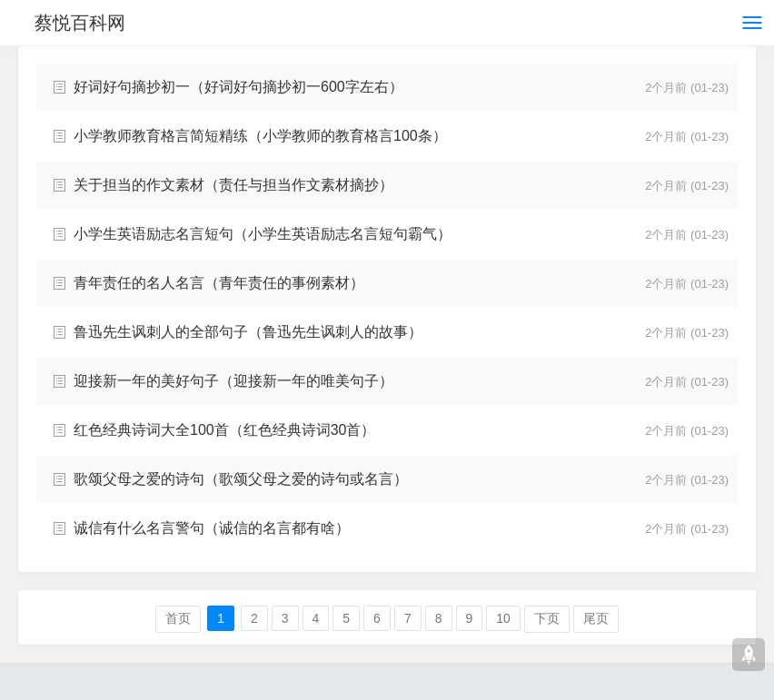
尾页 (596, 618)
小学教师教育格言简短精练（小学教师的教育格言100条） (260, 136)
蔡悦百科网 (80, 23)
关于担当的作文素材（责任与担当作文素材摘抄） (233, 185)
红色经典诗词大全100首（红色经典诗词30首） (225, 430)
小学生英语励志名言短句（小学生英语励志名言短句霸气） (263, 234)
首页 (178, 618)
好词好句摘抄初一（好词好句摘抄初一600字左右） (238, 87)
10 (503, 618)
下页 (547, 618)
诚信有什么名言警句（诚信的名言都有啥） (212, 528)
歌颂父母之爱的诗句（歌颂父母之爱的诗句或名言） (241, 479)
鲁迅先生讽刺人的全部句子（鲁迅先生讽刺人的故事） (248, 332)
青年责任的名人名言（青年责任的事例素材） (219, 283)
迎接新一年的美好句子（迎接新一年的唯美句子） (233, 381)
